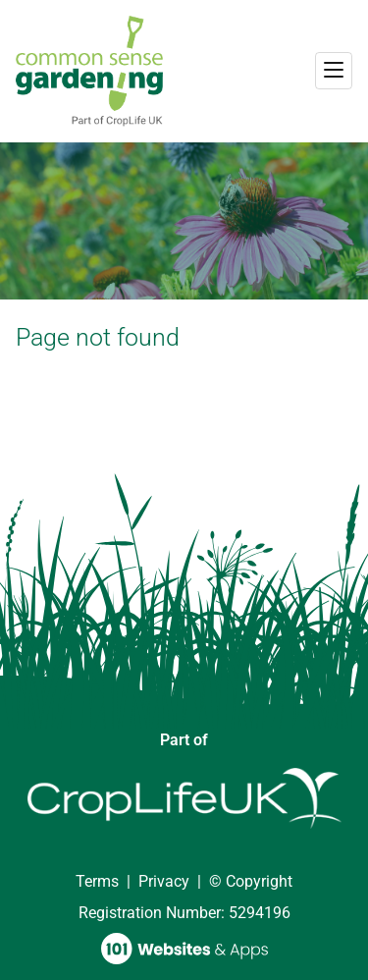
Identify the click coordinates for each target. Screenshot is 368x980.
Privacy (164, 881)
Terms (97, 881)
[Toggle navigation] (334, 71)
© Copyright (251, 881)
